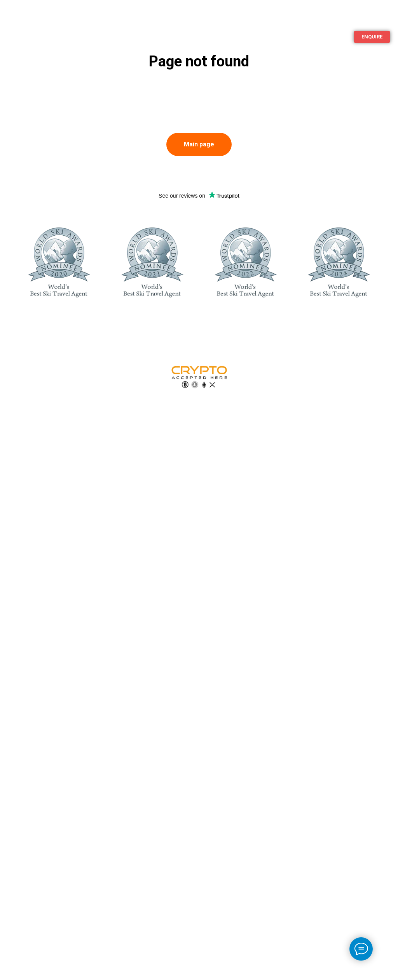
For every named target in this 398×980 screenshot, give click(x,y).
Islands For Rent (321, 18)
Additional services (42, 22)
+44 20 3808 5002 (332, 55)
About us (85, 15)
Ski (12, 15)
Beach (45, 15)
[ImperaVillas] (365, 56)
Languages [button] (374, 18)
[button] (372, 37)
